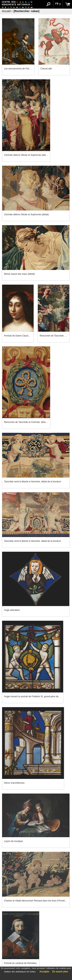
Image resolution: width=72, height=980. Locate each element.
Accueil (6, 11)
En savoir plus (60, 972)
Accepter (44, 972)
